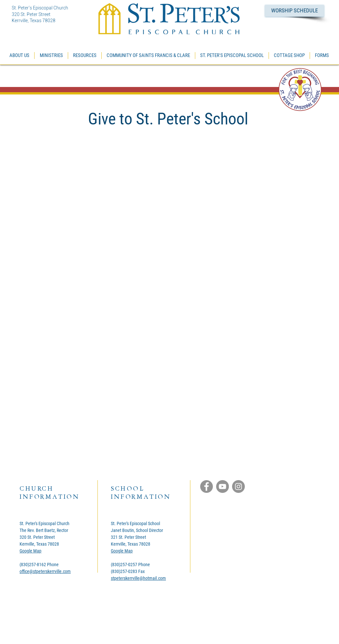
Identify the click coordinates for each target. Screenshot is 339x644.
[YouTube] (222, 487)
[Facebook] (206, 487)
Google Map (30, 551)
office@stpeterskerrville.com (45, 571)
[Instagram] (238, 487)
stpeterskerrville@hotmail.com (138, 578)
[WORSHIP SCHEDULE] (295, 11)
